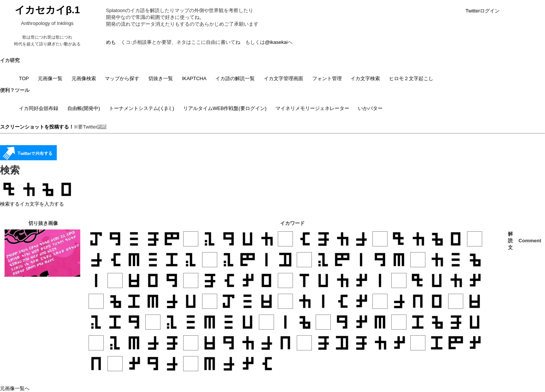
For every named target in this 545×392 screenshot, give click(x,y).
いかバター (370, 108)
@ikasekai (276, 42)
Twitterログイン (483, 11)
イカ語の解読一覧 (235, 78)
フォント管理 (327, 78)
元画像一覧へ (15, 388)
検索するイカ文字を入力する (32, 204)
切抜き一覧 (161, 78)
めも (111, 42)
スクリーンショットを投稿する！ (37, 127)
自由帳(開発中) (84, 108)
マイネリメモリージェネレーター (312, 108)
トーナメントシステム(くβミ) (142, 108)
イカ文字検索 (365, 78)
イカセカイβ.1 (47, 10)
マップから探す (122, 78)
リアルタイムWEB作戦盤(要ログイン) (225, 108)
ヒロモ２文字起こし (411, 78)
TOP (24, 78)
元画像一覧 (50, 78)
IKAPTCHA (194, 78)
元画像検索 (84, 78)
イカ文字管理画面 (283, 78)
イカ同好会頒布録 (39, 108)
